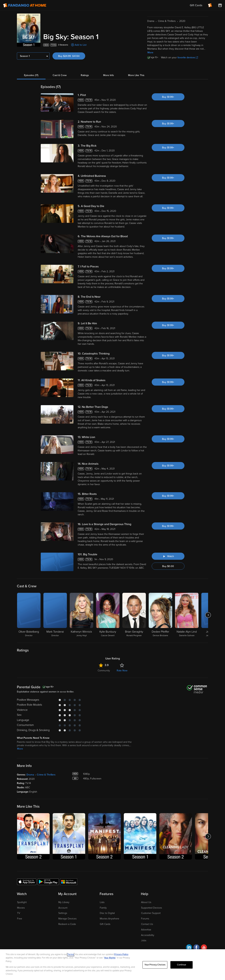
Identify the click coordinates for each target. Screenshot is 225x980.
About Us (146, 902)
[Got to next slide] (208, 615)
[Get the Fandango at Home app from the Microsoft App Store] (69, 882)
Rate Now (122, 671)
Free (20, 919)
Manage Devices (67, 919)
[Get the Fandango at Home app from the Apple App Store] (27, 882)
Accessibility (148, 935)
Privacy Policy (121, 954)
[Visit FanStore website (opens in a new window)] (220, 5)
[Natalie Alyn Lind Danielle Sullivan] (187, 615)
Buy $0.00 (168, 566)
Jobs (144, 940)
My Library (64, 902)
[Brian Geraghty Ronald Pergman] (134, 615)
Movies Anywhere (109, 919)
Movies (21, 908)
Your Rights (110, 958)
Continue (182, 965)
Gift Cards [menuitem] (196, 5)
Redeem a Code (67, 924)
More (150, 53)
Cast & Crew (60, 75)
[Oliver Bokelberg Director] (29, 615)
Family (103, 908)
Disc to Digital (107, 913)
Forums (145, 919)
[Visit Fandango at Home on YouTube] (204, 948)
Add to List (81, 45)
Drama (30, 775)
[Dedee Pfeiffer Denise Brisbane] (160, 615)
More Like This (136, 75)
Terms (71, 954)
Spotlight (22, 902)
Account (63, 908)
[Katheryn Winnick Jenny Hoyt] (81, 615)
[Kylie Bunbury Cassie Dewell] (108, 615)
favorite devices (188, 57)
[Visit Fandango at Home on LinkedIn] (189, 948)
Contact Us (147, 924)
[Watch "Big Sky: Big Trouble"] (168, 556)
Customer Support (151, 913)
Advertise (146, 930)
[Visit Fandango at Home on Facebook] (196, 948)
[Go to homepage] (25, 5)
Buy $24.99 (72, 56)
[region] (112, 965)
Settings (63, 913)
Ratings (85, 75)
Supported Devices (151, 908)
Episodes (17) (31, 75)
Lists (102, 902)
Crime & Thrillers (46, 775)
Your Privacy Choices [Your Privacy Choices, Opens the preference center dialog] (155, 965)
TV (19, 913)
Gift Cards (105, 924)
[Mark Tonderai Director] (55, 615)
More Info (108, 75)
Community (104, 671)
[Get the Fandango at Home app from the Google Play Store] (48, 882)
